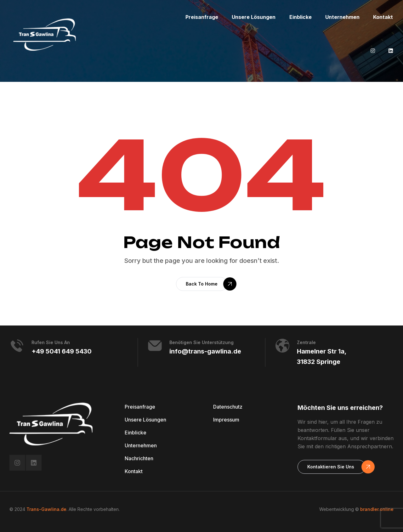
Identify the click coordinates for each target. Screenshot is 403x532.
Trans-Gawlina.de (46, 509)
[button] (202, 284)
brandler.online (377, 509)
